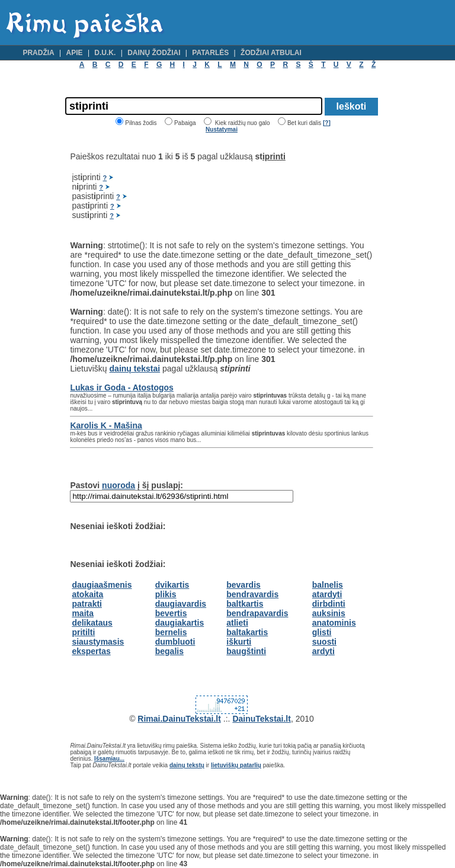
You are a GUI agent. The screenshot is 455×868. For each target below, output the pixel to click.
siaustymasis (98, 642)
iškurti (239, 642)
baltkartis (245, 604)
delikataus (92, 623)
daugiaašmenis (102, 585)
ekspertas (91, 651)
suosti (324, 642)
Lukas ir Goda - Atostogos (122, 387)
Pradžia (38, 53)
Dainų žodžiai (154, 53)
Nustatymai (222, 129)
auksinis (329, 613)
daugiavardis (181, 604)
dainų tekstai (135, 369)
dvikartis (172, 585)
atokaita (87, 594)
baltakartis (247, 632)
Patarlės (210, 53)
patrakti (87, 604)
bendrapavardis (257, 613)
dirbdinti (329, 604)
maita (83, 613)
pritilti (83, 632)
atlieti (237, 623)
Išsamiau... (109, 759)
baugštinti (246, 651)
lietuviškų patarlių (236, 765)
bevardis (243, 585)
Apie (75, 53)
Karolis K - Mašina (106, 425)
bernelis (171, 632)
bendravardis (252, 594)
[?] (327, 123)
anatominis (334, 623)
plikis (166, 594)
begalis (169, 651)
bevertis (171, 613)
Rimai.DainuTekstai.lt (179, 719)
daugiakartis (180, 623)
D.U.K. (105, 53)
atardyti (327, 594)
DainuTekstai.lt (262, 719)
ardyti (323, 651)
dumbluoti (175, 642)
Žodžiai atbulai (271, 53)
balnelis (328, 585)
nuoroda (118, 485)
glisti (322, 632)
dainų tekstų (187, 765)
